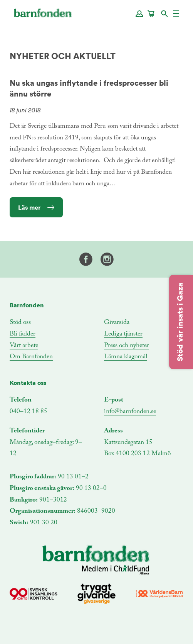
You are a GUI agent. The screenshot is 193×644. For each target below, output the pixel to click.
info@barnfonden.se (130, 412)
